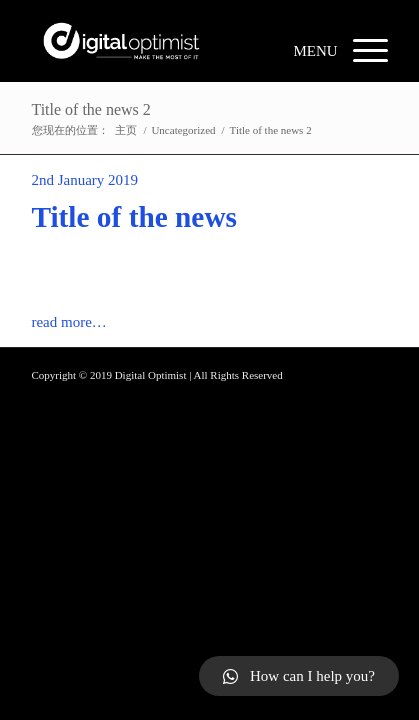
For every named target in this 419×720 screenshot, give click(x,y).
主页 (126, 130)
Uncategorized (183, 130)
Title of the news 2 (90, 109)
